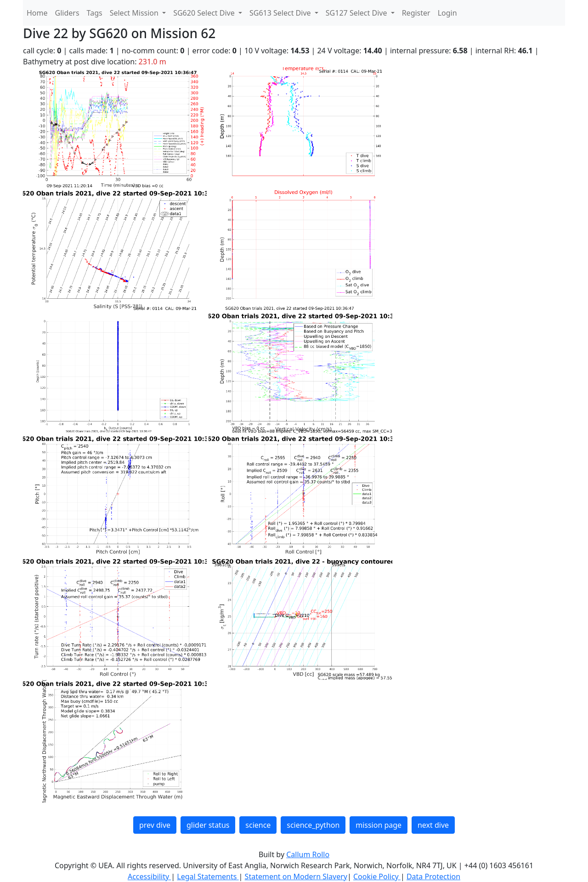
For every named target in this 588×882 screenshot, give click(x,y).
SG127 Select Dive (357, 13)
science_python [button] (313, 825)
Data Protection (433, 876)
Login (447, 13)
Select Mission (135, 13)
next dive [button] (433, 825)
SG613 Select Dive (281, 13)
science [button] (258, 825)
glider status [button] (208, 825)
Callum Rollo (308, 854)
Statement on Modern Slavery (296, 876)
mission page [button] (379, 825)
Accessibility (149, 876)
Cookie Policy (377, 876)
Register (416, 13)
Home (37, 13)
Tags (95, 13)
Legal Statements (208, 876)
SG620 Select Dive (205, 13)
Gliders (67, 13)
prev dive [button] (155, 825)
